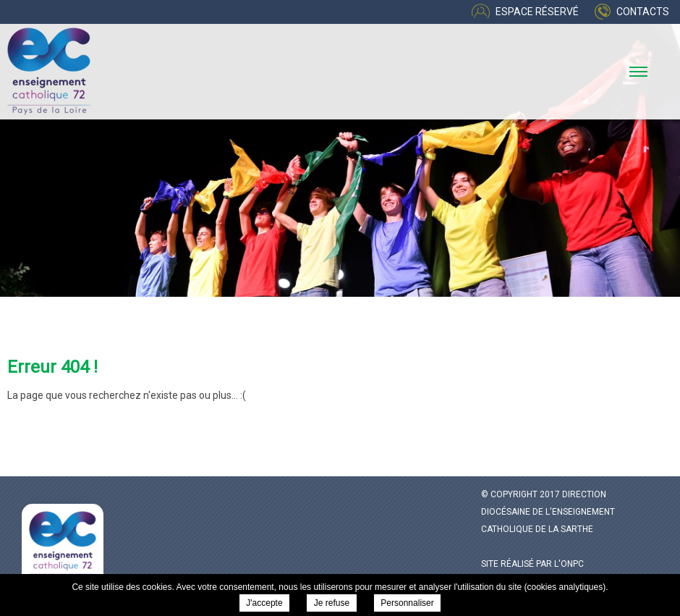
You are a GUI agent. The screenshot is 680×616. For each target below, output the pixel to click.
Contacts (643, 12)
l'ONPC (569, 564)
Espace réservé (537, 12)
